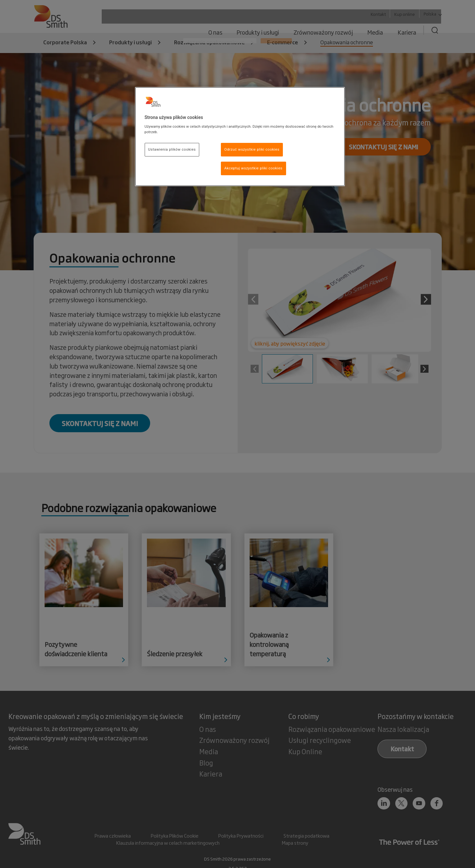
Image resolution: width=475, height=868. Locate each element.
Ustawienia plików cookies (172, 149)
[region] (240, 137)
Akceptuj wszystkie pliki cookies (253, 168)
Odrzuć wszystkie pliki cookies (252, 149)
